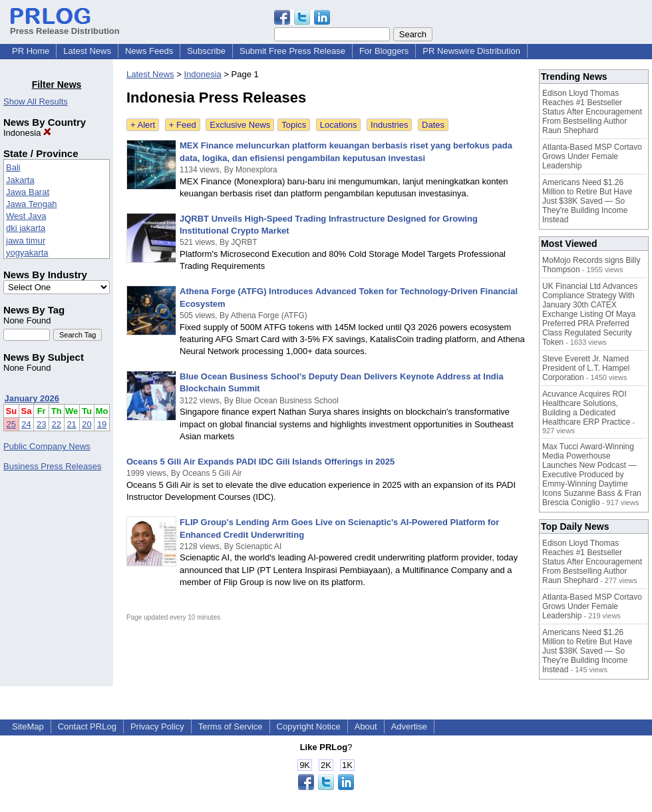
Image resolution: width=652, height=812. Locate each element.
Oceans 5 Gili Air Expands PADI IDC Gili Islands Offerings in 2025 (260, 462)
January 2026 (32, 398)
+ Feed (183, 125)
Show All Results (36, 102)
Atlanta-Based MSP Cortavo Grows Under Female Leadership (592, 156)
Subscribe (206, 51)
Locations (339, 125)
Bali (13, 167)
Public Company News (47, 446)
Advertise (409, 726)
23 (41, 424)
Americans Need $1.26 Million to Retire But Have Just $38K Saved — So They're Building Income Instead (587, 201)
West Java (26, 216)
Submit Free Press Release (292, 51)
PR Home (31, 51)
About (366, 726)
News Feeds (149, 51)
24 (26, 424)
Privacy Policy (157, 726)
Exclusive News (240, 125)
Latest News (87, 51)
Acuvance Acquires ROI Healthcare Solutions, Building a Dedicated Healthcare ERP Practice (586, 408)
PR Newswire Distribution (471, 51)
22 (57, 424)
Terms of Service (231, 726)
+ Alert (143, 125)
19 (102, 424)
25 (11, 424)
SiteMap (28, 726)
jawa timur (26, 241)
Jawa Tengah (31, 204)
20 (86, 424)
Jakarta (20, 180)
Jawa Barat (28, 192)
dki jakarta (26, 228)
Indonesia (27, 133)
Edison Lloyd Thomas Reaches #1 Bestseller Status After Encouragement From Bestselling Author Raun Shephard (592, 112)
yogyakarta (27, 253)
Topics (294, 125)
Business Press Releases (52, 466)
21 (71, 424)
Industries (389, 125)
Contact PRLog (87, 726)
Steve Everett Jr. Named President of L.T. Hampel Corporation (586, 368)
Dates (433, 125)
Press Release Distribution (65, 26)
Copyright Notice (309, 726)
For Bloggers (384, 51)
